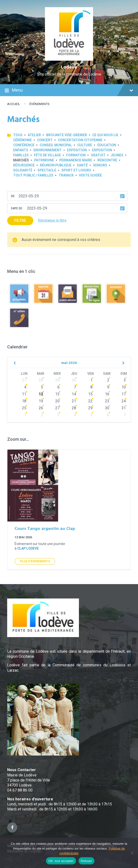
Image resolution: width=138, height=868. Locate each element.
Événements (40, 104)
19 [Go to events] (41, 401)
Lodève (69, 67)
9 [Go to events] (108, 387)
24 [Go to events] (124, 401)
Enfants (21, 150)
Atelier (34, 135)
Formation (76, 155)
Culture (85, 145)
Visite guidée (90, 175)
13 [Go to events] (57, 394)
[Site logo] (69, 59)
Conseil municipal (56, 145)
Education (107, 145)
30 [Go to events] (74, 380)
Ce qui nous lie (105, 135)
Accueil (14, 104)
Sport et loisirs (76, 170)
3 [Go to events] (125, 380)
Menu (69, 91)
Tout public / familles (33, 175)
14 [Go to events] (74, 394)
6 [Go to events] (58, 387)
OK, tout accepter (61, 861)
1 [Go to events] (91, 380)
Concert (45, 140)
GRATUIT (98, 155)
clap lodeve (28, 548)
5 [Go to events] (42, 387)
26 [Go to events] (41, 408)
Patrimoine (44, 160)
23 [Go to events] (107, 401)
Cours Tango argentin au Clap (45, 529)
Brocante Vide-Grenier (67, 135)
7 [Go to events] (75, 387)
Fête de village (47, 155)
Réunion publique (56, 165)
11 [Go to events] (24, 394)
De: (13, 196)
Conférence (24, 145)
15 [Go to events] (90, 394)
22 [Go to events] (90, 401)
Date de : (17, 208)
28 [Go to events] (41, 380)
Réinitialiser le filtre (52, 220)
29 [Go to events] (57, 380)
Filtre (20, 220)
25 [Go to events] (24, 408)
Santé (82, 165)
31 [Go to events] (124, 408)
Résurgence (24, 165)
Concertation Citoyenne (80, 140)
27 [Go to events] (24, 380)
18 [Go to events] (24, 401)
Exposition (77, 150)
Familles (21, 155)
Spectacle (47, 170)
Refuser (86, 861)
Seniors (100, 165)
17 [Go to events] (124, 394)
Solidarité (23, 170)
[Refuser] (132, 853)
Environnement (48, 150)
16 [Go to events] (107, 394)
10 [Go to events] (124, 387)
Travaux (66, 175)
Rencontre (107, 160)
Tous (18, 135)
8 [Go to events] (91, 387)
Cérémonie (22, 140)
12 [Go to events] (41, 394)
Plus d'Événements (35, 561)
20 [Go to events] (57, 401)
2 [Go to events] (108, 380)
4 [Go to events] (25, 387)
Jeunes (117, 155)
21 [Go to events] (74, 401)
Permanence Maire (76, 160)
